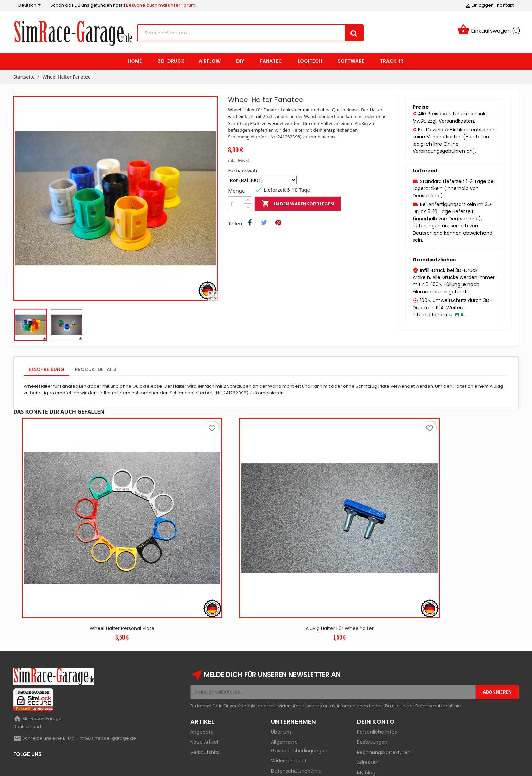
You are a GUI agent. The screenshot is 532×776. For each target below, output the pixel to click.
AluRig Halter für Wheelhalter (276, 586)
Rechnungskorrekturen (384, 710)
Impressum (284, 749)
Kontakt (505, 5)
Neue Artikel (204, 700)
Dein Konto (376, 679)
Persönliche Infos (377, 689)
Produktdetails (96, 369)
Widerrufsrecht (289, 718)
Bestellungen (372, 700)
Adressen (368, 720)
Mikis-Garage (76, 767)
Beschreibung (46, 369)
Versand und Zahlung (296, 739)
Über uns (281, 689)
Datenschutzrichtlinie (296, 728)
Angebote (202, 689)
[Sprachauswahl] (31, 5)
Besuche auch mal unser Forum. (161, 5)
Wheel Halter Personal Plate (101, 586)
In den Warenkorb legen (298, 204)
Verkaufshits (205, 710)
